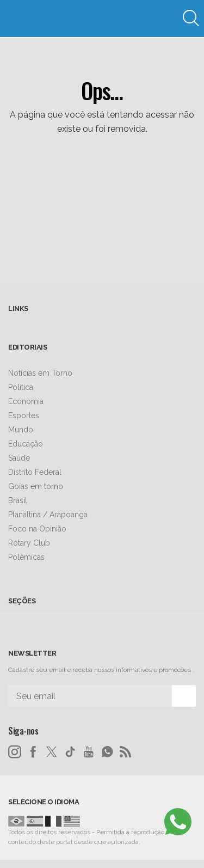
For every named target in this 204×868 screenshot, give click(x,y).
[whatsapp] (107, 752)
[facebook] (33, 752)
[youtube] (89, 752)
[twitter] (52, 752)
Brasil (18, 500)
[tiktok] (70, 752)
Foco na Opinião (37, 529)
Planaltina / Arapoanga (48, 515)
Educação (26, 444)
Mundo (21, 430)
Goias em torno (36, 486)
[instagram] (15, 752)
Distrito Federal (35, 472)
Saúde (19, 458)
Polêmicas (26, 557)
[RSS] (126, 752)
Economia (26, 401)
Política (21, 387)
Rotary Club (29, 543)
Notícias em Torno (40, 373)
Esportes (24, 415)
